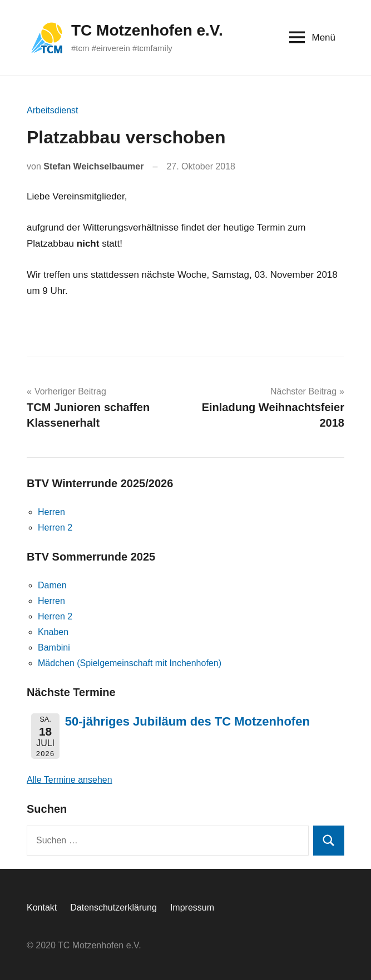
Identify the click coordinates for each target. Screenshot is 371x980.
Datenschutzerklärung (113, 907)
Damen (52, 585)
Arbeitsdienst (53, 110)
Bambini (54, 647)
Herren (51, 512)
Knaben (53, 632)
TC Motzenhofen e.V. (147, 30)
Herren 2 (55, 527)
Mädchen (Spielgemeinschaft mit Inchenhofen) (130, 663)
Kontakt (42, 907)
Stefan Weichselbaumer (93, 166)
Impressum (192, 907)
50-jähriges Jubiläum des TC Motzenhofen (187, 721)
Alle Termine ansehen (70, 780)
